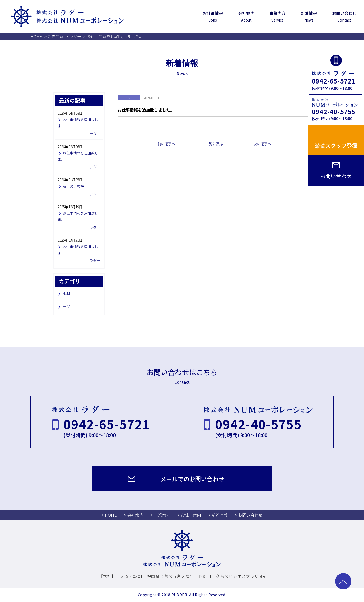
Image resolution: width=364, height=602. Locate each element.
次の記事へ (262, 144)
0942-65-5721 (334, 81)
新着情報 (56, 36)
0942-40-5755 (334, 111)
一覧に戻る (214, 144)
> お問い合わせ (249, 515)
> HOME (109, 515)
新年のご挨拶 (73, 186)
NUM (66, 294)
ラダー (75, 36)
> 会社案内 (134, 515)
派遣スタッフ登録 (336, 146)
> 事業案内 (160, 515)
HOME (36, 36)
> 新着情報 (218, 515)
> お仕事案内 (189, 515)
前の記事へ (166, 144)
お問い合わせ (336, 176)
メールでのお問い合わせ (192, 479)
